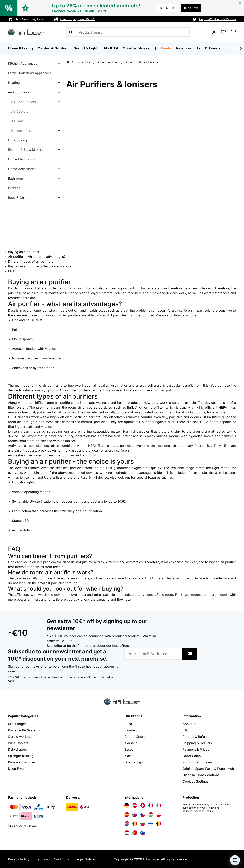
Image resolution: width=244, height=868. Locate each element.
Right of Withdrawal (198, 762)
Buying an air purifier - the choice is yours (40, 266)
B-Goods (213, 48)
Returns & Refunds (196, 737)
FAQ (11, 271)
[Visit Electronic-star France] (151, 805)
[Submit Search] (71, 32)
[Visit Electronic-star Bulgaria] (143, 824)
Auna (128, 724)
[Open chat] (235, 860)
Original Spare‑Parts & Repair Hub (208, 769)
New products (188, 48)
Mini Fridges (17, 724)
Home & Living (86, 62)
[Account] (214, 32)
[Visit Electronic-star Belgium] (159, 824)
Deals (166, 48)
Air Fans (17, 121)
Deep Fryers (17, 769)
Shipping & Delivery (197, 743)
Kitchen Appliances (22, 63)
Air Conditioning (20, 92)
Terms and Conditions (52, 859)
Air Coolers (20, 111)
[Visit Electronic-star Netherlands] (127, 833)
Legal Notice (85, 859)
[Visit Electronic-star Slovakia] (135, 815)
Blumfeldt (132, 730)
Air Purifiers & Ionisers (144, 62)
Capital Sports (135, 737)
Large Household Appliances (30, 73)
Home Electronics (21, 159)
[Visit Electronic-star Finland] (151, 824)
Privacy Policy (206, 808)
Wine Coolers (18, 743)
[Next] (241, 48)
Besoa (129, 749)
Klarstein (131, 743)
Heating (14, 83)
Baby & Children (20, 198)
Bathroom (15, 178)
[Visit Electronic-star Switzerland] (143, 805)
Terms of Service (192, 811)
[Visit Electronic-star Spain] (127, 815)
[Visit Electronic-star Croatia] (127, 824)
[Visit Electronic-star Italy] (159, 805)
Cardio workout (20, 737)
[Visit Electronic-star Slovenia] (143, 833)
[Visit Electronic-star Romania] (135, 824)
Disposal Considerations (201, 775)
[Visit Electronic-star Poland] (159, 815)
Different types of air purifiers (31, 261)
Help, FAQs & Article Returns (218, 19)
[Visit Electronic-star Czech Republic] (143, 815)
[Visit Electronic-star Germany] (127, 805)
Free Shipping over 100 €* (77, 19)
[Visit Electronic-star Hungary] (151, 815)
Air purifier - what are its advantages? (37, 257)
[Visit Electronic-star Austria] (135, 805)
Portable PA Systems (24, 730)
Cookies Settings (195, 781)
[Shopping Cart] (233, 32)
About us (189, 724)
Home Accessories (22, 169)
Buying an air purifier (24, 252)
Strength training (21, 756)
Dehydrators (17, 749)
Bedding (14, 188)
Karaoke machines (22, 762)
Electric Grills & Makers (25, 150)
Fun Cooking (17, 140)
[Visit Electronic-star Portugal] (135, 833)
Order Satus (192, 756)
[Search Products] (128, 32)
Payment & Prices (196, 749)
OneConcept (134, 762)
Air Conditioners (23, 102)
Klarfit (129, 756)
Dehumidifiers (22, 131)
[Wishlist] (223, 32)
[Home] (71, 62)
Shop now (191, 8)
